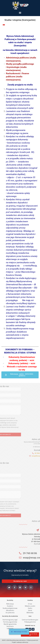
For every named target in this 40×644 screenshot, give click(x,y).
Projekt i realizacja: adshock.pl (20, 642)
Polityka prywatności (32, 640)
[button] (20, 13)
